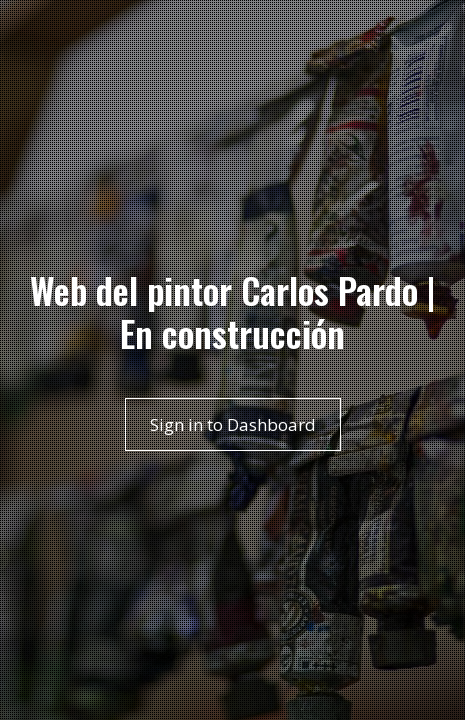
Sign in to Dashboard (233, 424)
